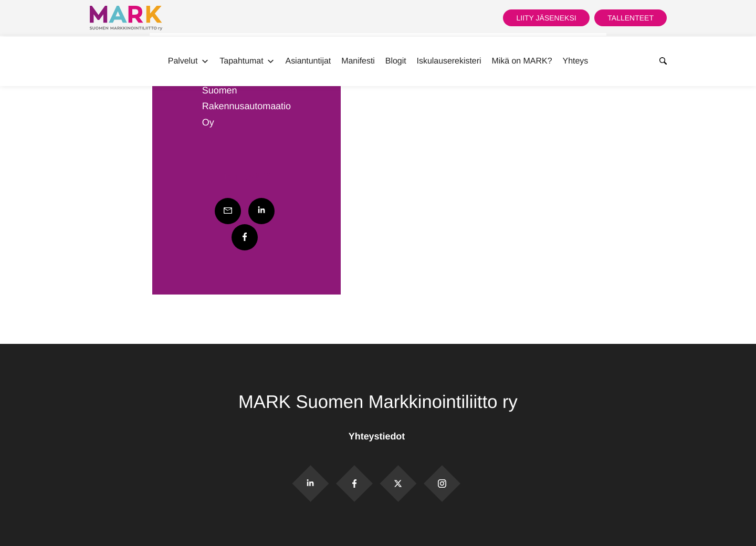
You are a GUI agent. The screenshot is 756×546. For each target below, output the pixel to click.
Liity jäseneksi (546, 18)
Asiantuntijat (308, 61)
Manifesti (358, 61)
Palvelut (189, 61)
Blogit (396, 61)
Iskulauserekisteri (449, 61)
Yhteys (576, 61)
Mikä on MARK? (522, 61)
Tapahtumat (247, 61)
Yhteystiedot (378, 436)
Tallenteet (631, 18)
